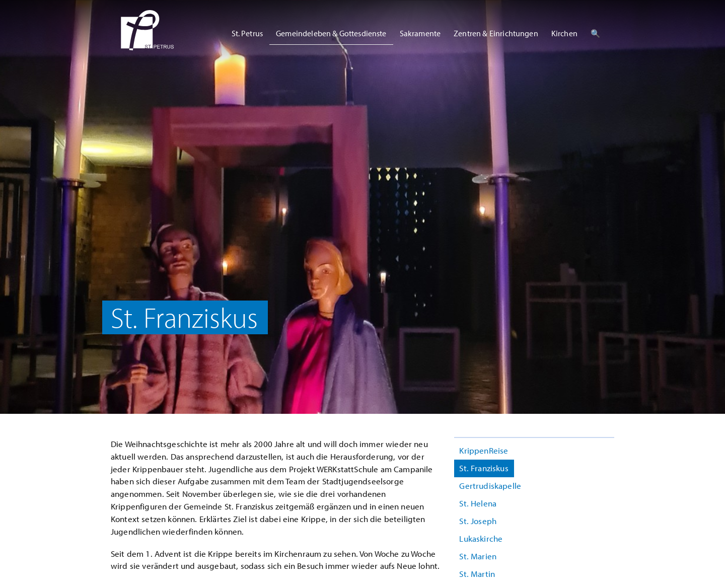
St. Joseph (478, 521)
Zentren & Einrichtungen (496, 33)
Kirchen (564, 33)
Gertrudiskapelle (490, 486)
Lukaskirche (481, 538)
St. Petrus (247, 33)
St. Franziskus (484, 468)
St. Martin (477, 574)
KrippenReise (484, 450)
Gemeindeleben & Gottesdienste (331, 33)
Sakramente (420, 33)
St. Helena (478, 503)
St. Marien (478, 556)
